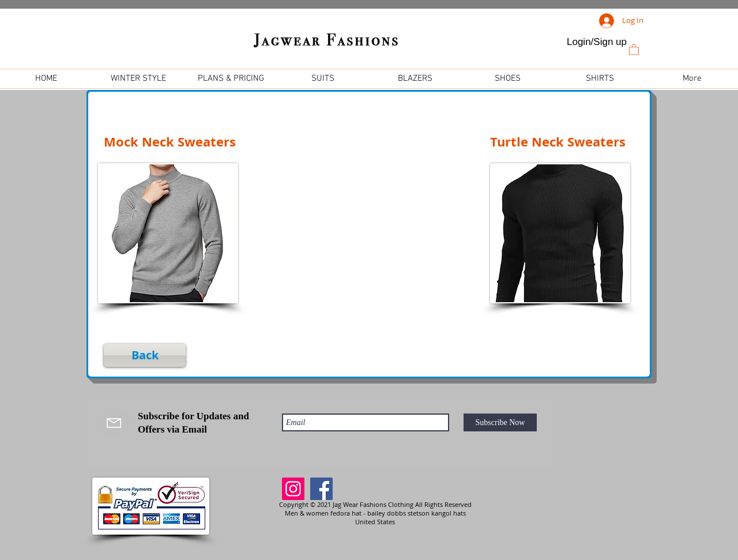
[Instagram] (293, 489)
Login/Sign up (597, 42)
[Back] (145, 355)
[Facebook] (321, 489)
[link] (634, 49)
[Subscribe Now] (500, 422)
